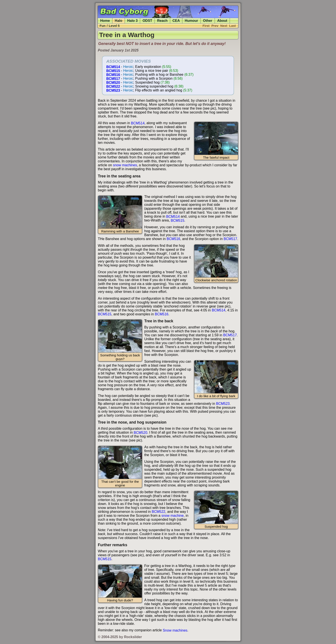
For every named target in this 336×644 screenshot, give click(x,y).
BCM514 (113, 67)
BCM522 (113, 86)
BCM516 (113, 75)
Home (105, 21)
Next (224, 26)
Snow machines (175, 630)
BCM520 (113, 82)
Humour (191, 21)
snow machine (173, 516)
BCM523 (113, 90)
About (222, 21)
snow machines (125, 165)
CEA (176, 21)
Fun (103, 26)
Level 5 (114, 26)
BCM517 (113, 78)
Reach (162, 21)
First (206, 26)
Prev (215, 26)
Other (208, 21)
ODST (147, 21)
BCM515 (113, 71)
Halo (119, 21)
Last (232, 26)
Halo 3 (132, 21)
